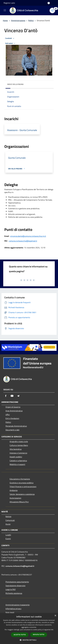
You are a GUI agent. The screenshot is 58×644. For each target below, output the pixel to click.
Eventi (8, 539)
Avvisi (8, 524)
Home (5, 21)
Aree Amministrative (14, 411)
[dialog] (29, 629)
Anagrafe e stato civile (19, 441)
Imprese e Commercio (18, 453)
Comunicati (10, 520)
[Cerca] (53, 10)
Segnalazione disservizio (15, 586)
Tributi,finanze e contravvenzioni (23, 487)
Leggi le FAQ (11, 589)
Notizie (8, 516)
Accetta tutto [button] (20, 635)
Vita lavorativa (16, 449)
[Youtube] (12, 396)
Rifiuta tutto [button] (39, 635)
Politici (31, 21)
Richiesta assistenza (14, 593)
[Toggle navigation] (5, 10)
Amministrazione (18, 21)
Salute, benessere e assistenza (22, 494)
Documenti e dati (12, 430)
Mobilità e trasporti (17, 464)
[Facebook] (6, 396)
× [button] (55, 616)
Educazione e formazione (20, 479)
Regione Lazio (9, 3)
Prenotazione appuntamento (17, 582)
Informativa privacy (13, 609)
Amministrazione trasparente (18, 605)
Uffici (8, 415)
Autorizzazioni (15, 498)
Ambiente (14, 490)
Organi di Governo (13, 407)
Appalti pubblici (16, 457)
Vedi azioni (11, 43)
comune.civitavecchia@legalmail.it (23, 241)
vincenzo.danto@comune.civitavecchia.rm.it (28, 236)
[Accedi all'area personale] (49, 3)
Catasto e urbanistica (18, 461)
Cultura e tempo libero (19, 445)
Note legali (10, 612)
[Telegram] (18, 396)
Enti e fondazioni (12, 418)
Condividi (10, 38)
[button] (29, 640)
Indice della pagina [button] (15, 84)
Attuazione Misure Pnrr (19, 502)
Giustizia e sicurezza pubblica (21, 483)
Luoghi (8, 535)
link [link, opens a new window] (52, 630)
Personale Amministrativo (16, 426)
